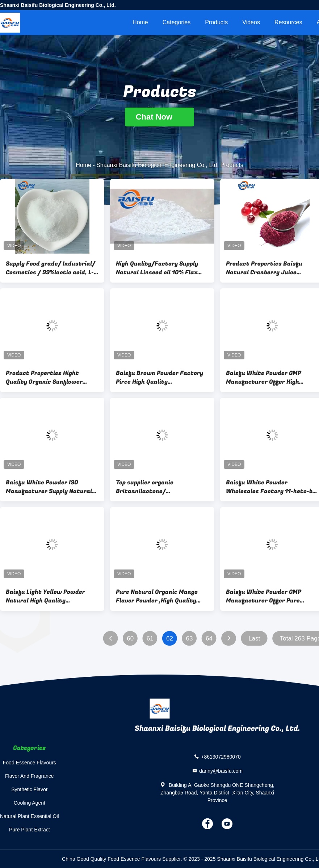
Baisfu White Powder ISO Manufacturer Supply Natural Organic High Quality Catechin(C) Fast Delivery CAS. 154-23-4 (50, 487)
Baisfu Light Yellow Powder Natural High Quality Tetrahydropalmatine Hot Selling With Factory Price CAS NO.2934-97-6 (50, 596)
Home (140, 22)
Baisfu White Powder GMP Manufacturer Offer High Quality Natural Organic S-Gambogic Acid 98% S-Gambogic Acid (271, 377)
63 (190, 639)
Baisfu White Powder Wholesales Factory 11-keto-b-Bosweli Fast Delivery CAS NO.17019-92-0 (270, 487)
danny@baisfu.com (221, 771)
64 (209, 639)
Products (216, 22)
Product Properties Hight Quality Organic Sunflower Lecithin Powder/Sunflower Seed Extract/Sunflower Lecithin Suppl (46, 377)
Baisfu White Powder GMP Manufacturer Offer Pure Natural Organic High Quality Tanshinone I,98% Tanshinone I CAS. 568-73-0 (270, 596)
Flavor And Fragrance (30, 776)
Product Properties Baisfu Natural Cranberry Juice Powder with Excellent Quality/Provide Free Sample (268, 268)
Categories (177, 22)
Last (254, 639)
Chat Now (160, 117)
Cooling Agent (30, 803)
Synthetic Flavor (29, 789)
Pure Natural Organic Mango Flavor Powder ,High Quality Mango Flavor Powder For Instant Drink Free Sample (157, 596)
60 (130, 639)
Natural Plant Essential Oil (30, 816)
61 (150, 639)
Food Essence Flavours (30, 763)
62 (170, 639)
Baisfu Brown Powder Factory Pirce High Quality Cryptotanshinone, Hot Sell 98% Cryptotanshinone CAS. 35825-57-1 (162, 377)
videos (251, 22)
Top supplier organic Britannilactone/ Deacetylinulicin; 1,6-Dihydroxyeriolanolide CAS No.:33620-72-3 (154, 487)
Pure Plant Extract (30, 830)
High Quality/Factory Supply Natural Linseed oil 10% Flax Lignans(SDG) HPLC (157, 268)
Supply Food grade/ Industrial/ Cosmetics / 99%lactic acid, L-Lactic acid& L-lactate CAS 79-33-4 (51, 268)
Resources (288, 22)
